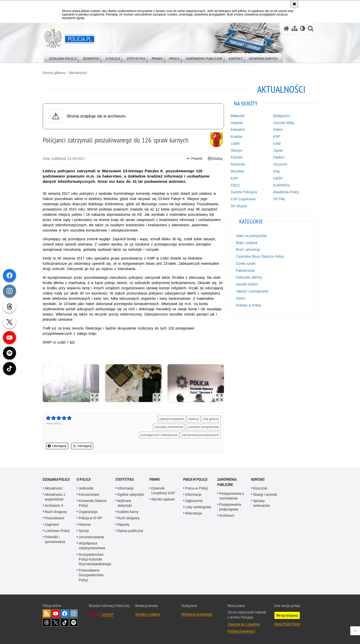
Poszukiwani (54, 518)
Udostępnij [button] (57, 446)
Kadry (241, 298)
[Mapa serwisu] (295, 28)
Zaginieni (52, 524)
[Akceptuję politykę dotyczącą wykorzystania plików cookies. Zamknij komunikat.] (294, 4)
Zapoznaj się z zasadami (244, 624)
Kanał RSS (47, 613)
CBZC (235, 185)
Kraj (276, 171)
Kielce (278, 129)
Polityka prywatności (241, 631)
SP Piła (279, 199)
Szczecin (280, 164)
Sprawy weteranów (262, 503)
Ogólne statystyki (131, 494)
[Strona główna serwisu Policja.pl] (286, 28)
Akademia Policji (286, 192)
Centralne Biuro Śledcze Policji (260, 256)
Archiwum (227, 515)
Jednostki (86, 488)
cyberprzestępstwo (172, 419)
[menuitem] (63, 58)
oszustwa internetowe (169, 427)
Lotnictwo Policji (57, 531)
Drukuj (215, 159)
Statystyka (125, 479)
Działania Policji (56, 479)
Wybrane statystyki (125, 503)
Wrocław (237, 171)
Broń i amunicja (248, 249)
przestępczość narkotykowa (159, 435)
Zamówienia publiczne (227, 482)
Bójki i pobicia (247, 243)
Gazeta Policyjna (244, 192)
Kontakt (258, 479)
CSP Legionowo (243, 199)
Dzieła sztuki (246, 263)
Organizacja (88, 512)
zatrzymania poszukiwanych (200, 435)
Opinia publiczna (130, 531)
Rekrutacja (194, 513)
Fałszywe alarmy (249, 277)
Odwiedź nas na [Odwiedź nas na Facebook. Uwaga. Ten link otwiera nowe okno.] (65, 613)
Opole (278, 150)
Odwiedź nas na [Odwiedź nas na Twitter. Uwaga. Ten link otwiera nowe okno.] (56, 622)
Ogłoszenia (194, 501)
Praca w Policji (195, 479)
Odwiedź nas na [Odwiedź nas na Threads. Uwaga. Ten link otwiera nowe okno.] (47, 622)
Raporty (123, 524)
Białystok (238, 116)
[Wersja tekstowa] (303, 28)
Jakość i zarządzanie (252, 291)
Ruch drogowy (56, 512)
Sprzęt (84, 531)
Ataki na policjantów (251, 236)
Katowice (238, 129)
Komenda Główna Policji (92, 503)
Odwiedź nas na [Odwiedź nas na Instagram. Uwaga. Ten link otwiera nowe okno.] (74, 613)
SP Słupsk (239, 206)
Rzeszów (238, 164)
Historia (85, 524)
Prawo (155, 479)
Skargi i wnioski (265, 494)
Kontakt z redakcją (148, 614)
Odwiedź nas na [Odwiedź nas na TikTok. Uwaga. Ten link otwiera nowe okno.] (65, 622)
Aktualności (78, 73)
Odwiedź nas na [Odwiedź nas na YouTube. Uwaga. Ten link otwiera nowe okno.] (56, 613)
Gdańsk (237, 123)
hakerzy (194, 419)
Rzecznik (260, 488)
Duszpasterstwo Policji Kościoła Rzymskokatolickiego (95, 559)
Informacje (125, 488)
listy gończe (211, 419)
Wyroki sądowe (163, 499)
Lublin (235, 143)
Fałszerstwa (245, 270)
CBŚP (278, 178)
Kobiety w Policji (249, 305)
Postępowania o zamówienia (232, 496)
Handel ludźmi (247, 284)
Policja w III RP (90, 518)
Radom (279, 157)
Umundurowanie (91, 537)
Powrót (194, 159)
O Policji (84, 479)
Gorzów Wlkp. (284, 123)
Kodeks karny (128, 512)
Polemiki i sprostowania (55, 539)
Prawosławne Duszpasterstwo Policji (91, 575)
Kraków (237, 136)
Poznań (237, 157)
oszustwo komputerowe (203, 427)
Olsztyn (237, 150)
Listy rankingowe (198, 507)
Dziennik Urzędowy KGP (163, 491)
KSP (277, 136)
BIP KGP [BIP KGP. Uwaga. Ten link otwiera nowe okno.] (108, 614)
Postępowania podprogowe (230, 507)
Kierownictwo (89, 494)
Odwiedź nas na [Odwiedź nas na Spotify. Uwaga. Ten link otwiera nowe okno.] (74, 622)
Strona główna (54, 73)
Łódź (277, 143)
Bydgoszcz (282, 116)
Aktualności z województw (55, 497)
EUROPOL (282, 185)
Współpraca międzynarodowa (92, 546)
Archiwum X (54, 505)
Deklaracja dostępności (197, 614)
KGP (234, 178)
